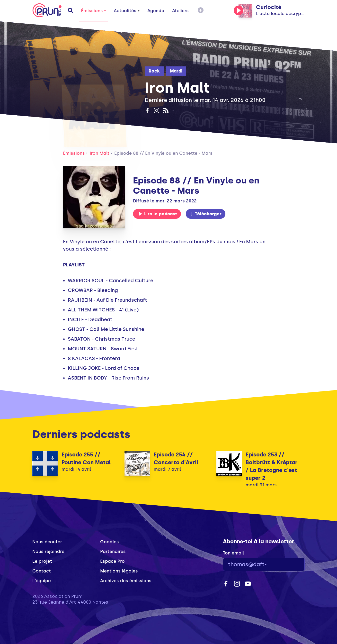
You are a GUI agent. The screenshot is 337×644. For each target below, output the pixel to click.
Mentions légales (119, 571)
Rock (154, 71)
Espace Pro (112, 561)
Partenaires (113, 552)
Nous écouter (47, 542)
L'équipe (42, 581)
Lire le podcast (158, 214)
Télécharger (205, 214)
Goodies (110, 542)
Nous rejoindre (48, 552)
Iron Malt (100, 153)
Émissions (93, 11)
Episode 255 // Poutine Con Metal (86, 458)
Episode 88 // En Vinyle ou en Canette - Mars (163, 153)
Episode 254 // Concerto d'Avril (176, 458)
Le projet (42, 561)
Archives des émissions (126, 581)
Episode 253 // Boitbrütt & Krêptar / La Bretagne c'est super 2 (272, 466)
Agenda (156, 11)
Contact (42, 571)
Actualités (127, 11)
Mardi (176, 71)
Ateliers (180, 11)
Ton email (233, 553)
